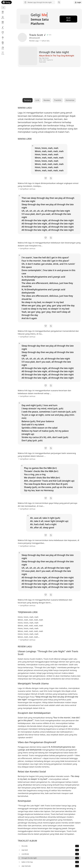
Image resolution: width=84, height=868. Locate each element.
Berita (3, 22)
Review (3, 48)
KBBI (3, 43)
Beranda (3, 17)
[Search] (59, 2)
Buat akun (67, 17)
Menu (3, 12)
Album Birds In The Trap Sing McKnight (48, 52)
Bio (3, 38)
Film (3, 33)
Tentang (3, 53)
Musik (3, 28)
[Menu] (3, 8)
